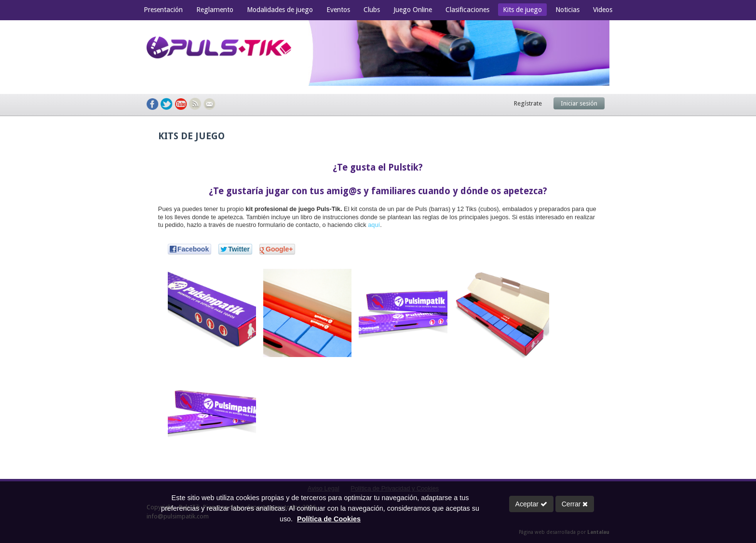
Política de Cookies (329, 519)
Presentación (163, 10)
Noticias (567, 10)
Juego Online (413, 10)
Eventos (338, 10)
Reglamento (215, 10)
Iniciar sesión (579, 103)
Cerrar (575, 504)
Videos (603, 10)
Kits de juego (522, 10)
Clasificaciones (467, 10)
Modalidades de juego (280, 10)
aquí (374, 225)
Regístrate (528, 103)
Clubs (372, 10)
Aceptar (531, 504)
